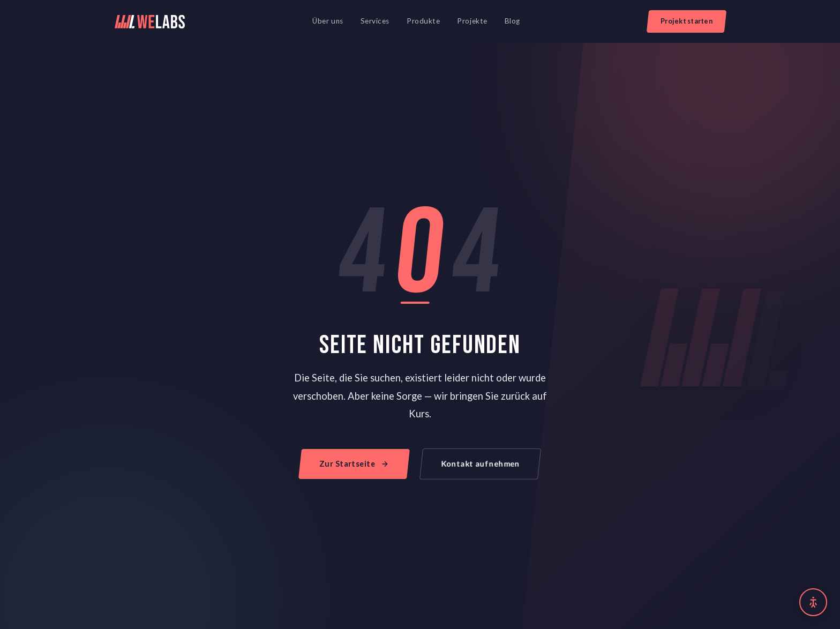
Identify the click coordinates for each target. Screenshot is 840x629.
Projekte (472, 21)
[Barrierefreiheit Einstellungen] (813, 602)
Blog (512, 21)
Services (375, 21)
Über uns (328, 21)
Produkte (423, 21)
